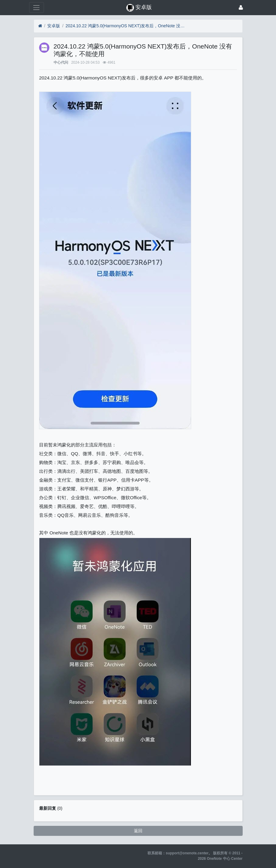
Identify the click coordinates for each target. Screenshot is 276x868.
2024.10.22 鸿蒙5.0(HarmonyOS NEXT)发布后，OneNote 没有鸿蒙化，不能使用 (126, 26)
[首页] (40, 26)
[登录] (241, 7)
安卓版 (54, 26)
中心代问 (61, 62)
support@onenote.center (187, 853)
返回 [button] (138, 831)
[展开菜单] (37, 7)
